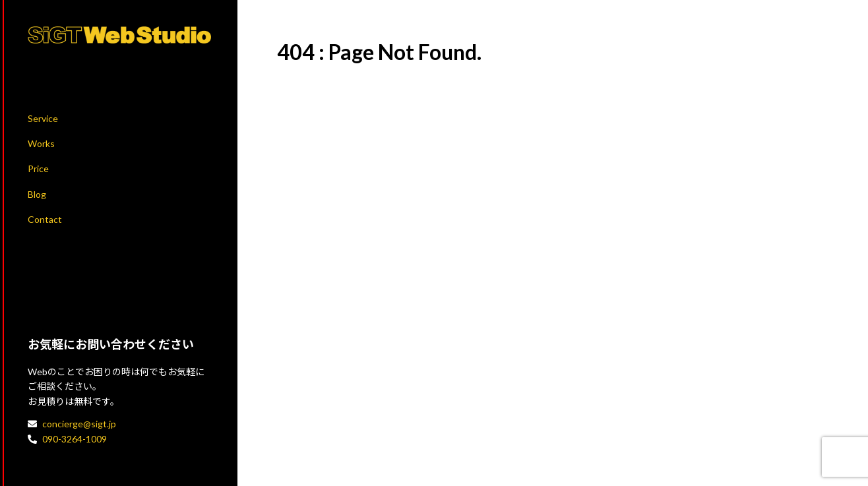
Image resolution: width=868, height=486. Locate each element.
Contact (45, 219)
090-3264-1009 (75, 439)
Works (41, 143)
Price (38, 168)
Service (43, 118)
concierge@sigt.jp (79, 424)
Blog (37, 194)
